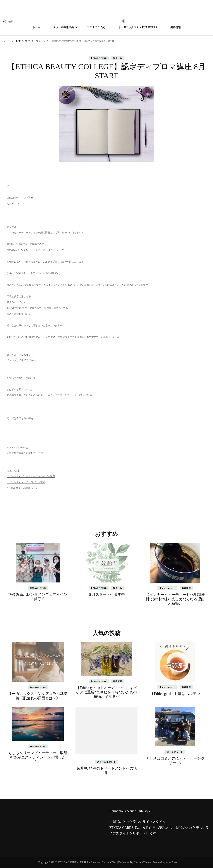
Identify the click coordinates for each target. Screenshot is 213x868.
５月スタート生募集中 (106, 594)
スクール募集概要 (63, 27)
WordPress (171, 862)
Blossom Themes (143, 862)
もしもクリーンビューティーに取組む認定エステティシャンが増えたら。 (38, 757)
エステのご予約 (96, 27)
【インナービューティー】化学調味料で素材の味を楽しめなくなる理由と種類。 (175, 599)
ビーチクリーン (175, 752)
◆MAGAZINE (99, 58)
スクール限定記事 (106, 762)
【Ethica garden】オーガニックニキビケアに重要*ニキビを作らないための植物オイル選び (107, 692)
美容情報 (176, 27)
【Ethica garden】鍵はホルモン (175, 694)
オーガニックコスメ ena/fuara (138, 27)
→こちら (24, 355)
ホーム (36, 27)
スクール (118, 58)
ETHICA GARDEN (68, 862)
